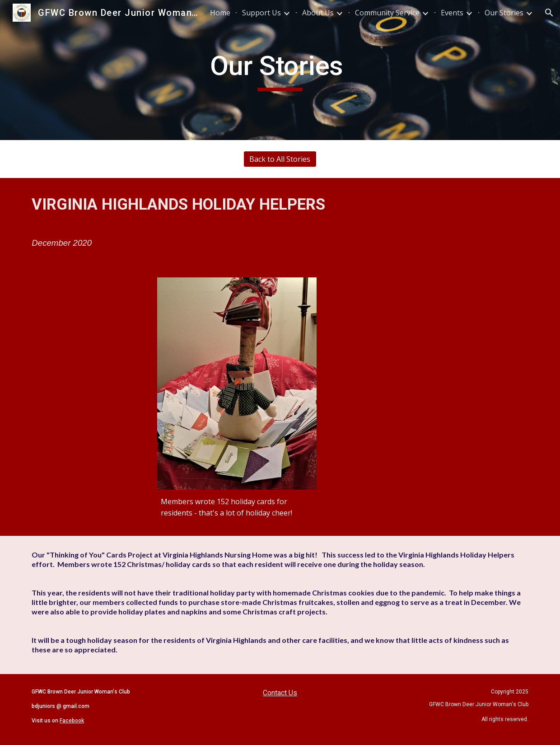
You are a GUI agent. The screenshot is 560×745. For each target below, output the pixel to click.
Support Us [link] (261, 13)
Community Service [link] (387, 13)
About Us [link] (318, 13)
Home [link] (220, 13)
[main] (280, 70)
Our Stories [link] (504, 13)
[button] (549, 13)
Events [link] (452, 13)
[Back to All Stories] (280, 159)
